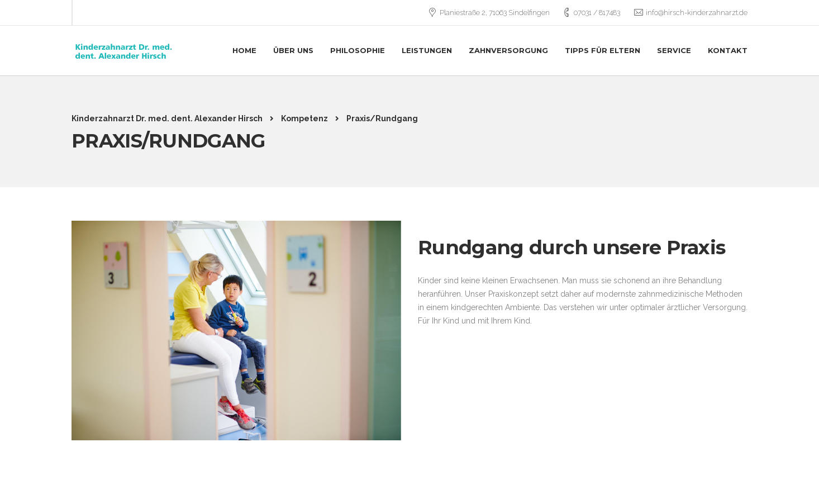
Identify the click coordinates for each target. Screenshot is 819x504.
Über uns (293, 50)
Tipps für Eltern (603, 50)
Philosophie (358, 50)
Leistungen (427, 50)
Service (674, 50)
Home (244, 50)
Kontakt (728, 50)
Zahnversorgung (508, 50)
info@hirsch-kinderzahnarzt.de (697, 13)
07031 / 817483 (597, 13)
